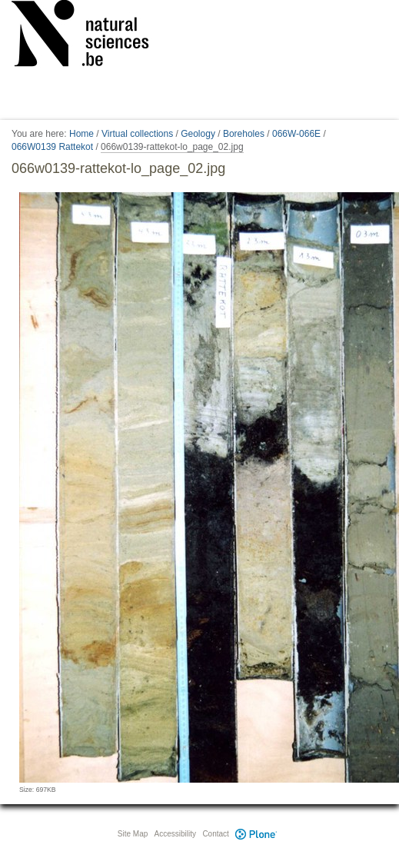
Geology (198, 134)
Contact (215, 834)
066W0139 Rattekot (52, 147)
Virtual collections (137, 134)
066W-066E (296, 134)
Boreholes (244, 134)
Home (81, 134)
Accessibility (175, 834)
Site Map (133, 834)
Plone (257, 834)
